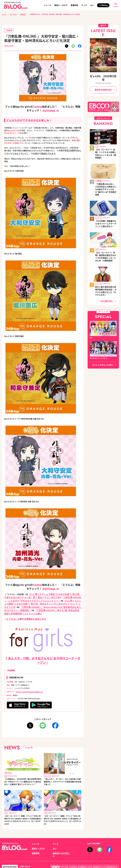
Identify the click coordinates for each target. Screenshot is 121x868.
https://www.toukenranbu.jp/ (27, 683)
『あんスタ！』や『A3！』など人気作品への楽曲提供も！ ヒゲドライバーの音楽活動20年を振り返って (62, 772)
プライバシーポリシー (40, 853)
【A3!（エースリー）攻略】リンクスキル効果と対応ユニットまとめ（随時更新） (106, 144)
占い (92, 5)
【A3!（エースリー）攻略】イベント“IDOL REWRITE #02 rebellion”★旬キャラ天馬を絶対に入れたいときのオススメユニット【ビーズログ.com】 (23, 810)
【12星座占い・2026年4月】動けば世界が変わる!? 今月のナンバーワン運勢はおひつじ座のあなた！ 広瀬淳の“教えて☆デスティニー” (23, 772)
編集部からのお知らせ (60, 842)
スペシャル (12, 14)
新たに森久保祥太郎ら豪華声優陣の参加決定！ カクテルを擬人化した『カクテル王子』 (106, 264)
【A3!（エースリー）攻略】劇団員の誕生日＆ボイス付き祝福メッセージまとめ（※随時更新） (106, 234)
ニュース (48, 5)
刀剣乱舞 (20, 14)
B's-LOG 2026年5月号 (103, 75)
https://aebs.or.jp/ (93, 857)
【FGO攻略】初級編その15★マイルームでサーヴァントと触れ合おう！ (106, 204)
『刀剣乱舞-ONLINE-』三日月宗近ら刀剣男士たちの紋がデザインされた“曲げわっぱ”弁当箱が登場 (106, 174)
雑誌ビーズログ (61, 5)
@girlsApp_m (50, 109)
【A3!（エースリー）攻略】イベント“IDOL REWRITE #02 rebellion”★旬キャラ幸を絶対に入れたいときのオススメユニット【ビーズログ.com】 (62, 810)
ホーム (4, 14)
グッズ (84, 5)
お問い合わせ (24, 853)
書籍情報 (74, 5)
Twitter (37, 106)
